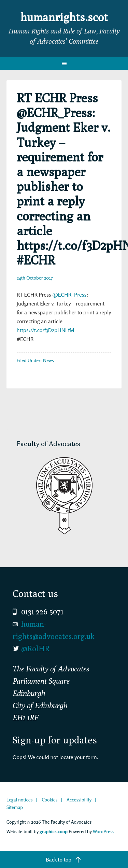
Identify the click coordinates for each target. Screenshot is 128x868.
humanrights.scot (64, 17)
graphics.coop (54, 831)
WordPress (104, 831)
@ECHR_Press (69, 295)
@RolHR (35, 649)
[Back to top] (64, 859)
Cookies (49, 800)
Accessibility (79, 800)
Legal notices (20, 800)
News (48, 360)
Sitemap (15, 807)
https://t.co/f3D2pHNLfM (46, 330)
